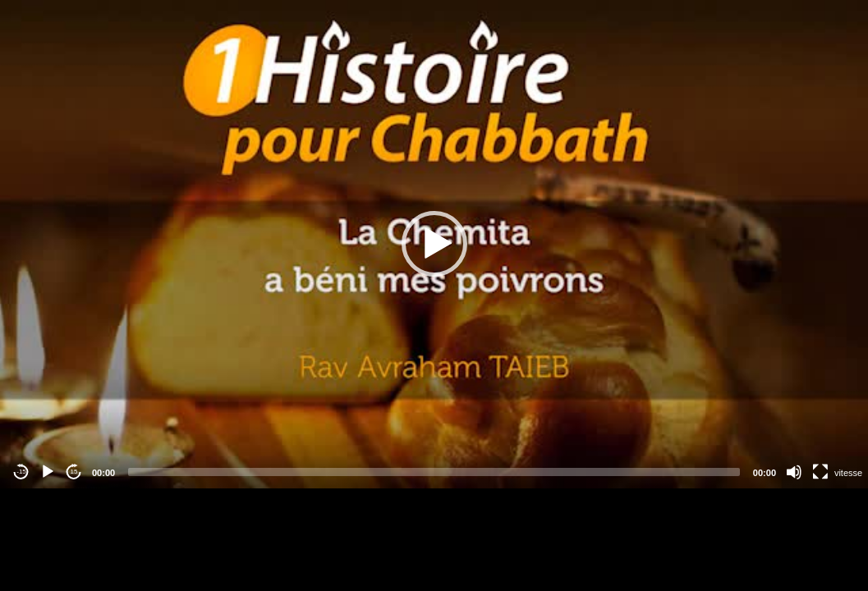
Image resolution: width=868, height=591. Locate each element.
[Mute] (794, 472)
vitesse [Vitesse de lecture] (848, 473)
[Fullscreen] (820, 472)
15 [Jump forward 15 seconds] (74, 472)
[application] (434, 244)
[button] (434, 244)
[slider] (434, 472)
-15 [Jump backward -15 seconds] (21, 472)
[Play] (48, 472)
